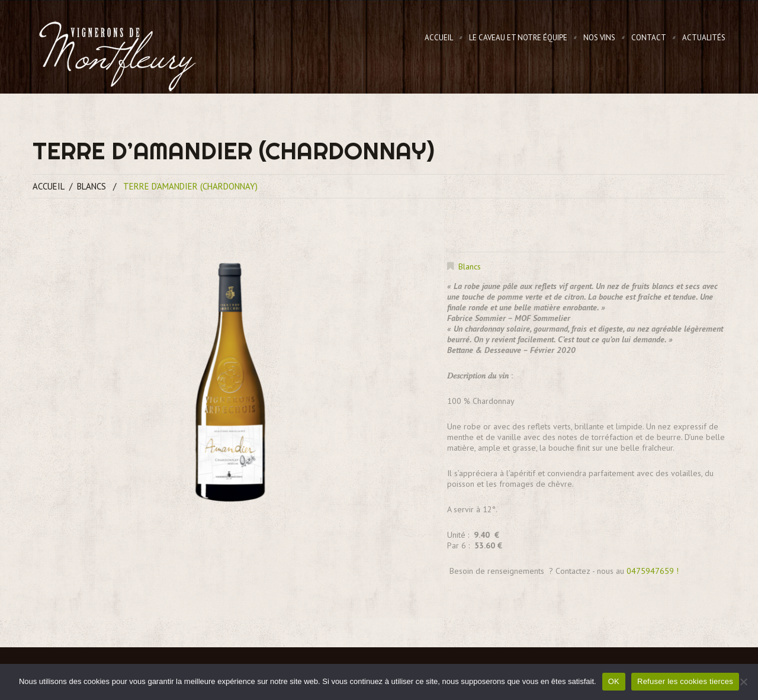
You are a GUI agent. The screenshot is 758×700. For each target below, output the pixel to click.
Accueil (439, 38)
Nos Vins (599, 38)
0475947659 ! (653, 571)
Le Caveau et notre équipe (518, 38)
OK (614, 681)
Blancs (91, 186)
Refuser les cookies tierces (685, 681)
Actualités (704, 38)
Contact (649, 38)
